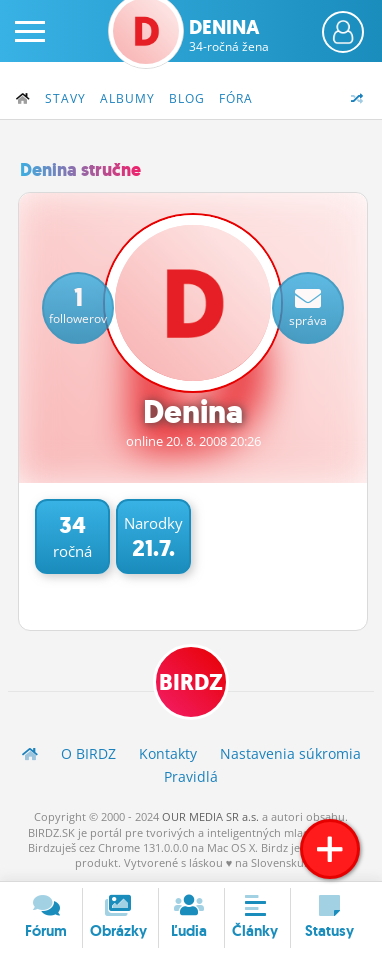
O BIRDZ (88, 753)
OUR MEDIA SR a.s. (210, 816)
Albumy (127, 98)
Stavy (65, 98)
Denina (229, 35)
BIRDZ (191, 682)
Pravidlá (191, 776)
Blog (187, 98)
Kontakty (168, 753)
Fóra (236, 98)
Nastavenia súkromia (290, 753)
